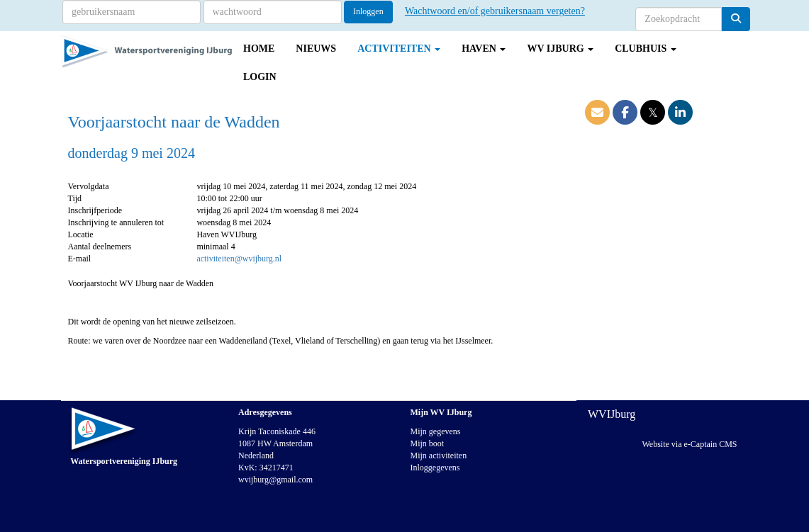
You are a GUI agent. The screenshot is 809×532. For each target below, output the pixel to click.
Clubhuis (646, 49)
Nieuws (316, 49)
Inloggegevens (435, 468)
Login (260, 77)
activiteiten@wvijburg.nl (239, 259)
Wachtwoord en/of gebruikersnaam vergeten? (495, 11)
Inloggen (368, 11)
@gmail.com (275, 480)
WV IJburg (560, 49)
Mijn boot (428, 443)
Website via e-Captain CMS (689, 444)
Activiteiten (399, 49)
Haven (484, 49)
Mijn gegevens (436, 431)
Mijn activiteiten (439, 455)
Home (259, 49)
